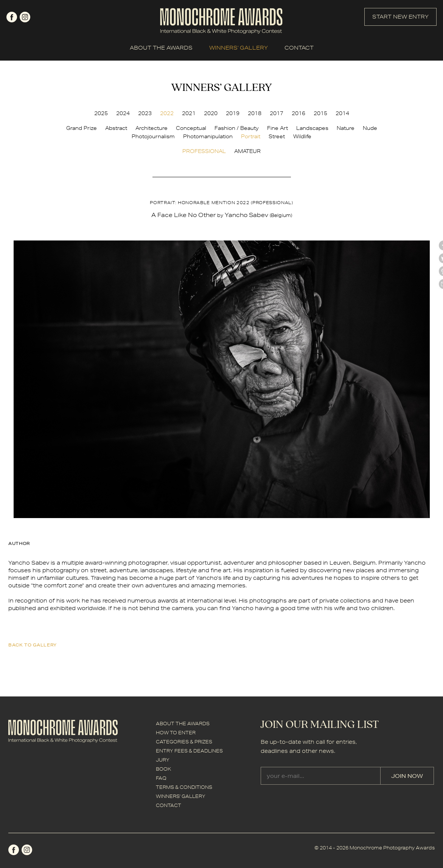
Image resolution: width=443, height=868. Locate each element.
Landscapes (312, 128)
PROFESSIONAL (204, 151)
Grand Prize (82, 128)
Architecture (152, 128)
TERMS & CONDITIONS (184, 787)
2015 (320, 113)
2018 (255, 113)
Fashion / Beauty (237, 128)
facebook (12, 17)
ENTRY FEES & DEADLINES (189, 751)
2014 (342, 113)
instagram (25, 17)
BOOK (163, 769)
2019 (233, 113)
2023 (145, 113)
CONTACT (299, 48)
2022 (167, 113)
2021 (189, 113)
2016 (298, 113)
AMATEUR (247, 151)
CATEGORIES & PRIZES (184, 742)
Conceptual (191, 128)
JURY (163, 760)
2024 (123, 113)
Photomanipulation (208, 136)
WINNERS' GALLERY (239, 48)
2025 (101, 113)
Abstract (116, 128)
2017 (277, 113)
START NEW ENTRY (400, 17)
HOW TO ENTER (176, 733)
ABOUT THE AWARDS (161, 48)
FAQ (161, 778)
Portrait (251, 136)
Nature (346, 128)
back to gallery (33, 645)
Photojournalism (153, 136)
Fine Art (277, 128)
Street (277, 136)
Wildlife (302, 136)
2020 (211, 113)
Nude (370, 128)
